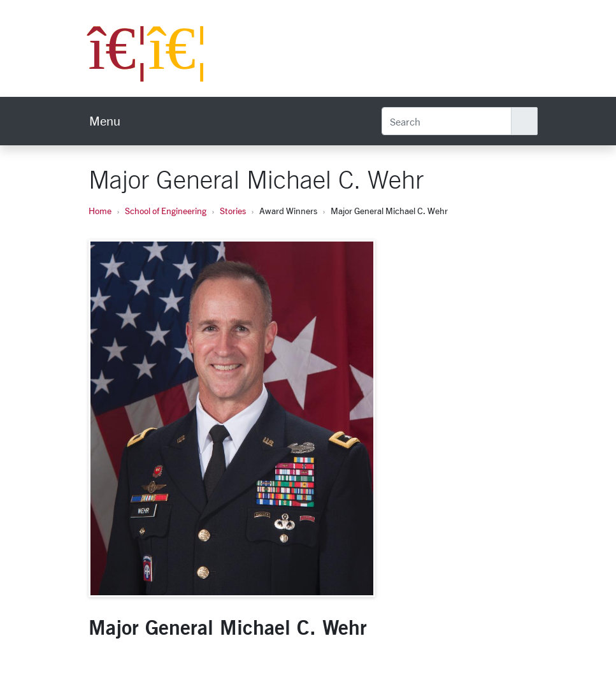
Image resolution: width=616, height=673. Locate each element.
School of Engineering (166, 211)
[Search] (447, 121)
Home (100, 211)
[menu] (105, 121)
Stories (233, 211)
